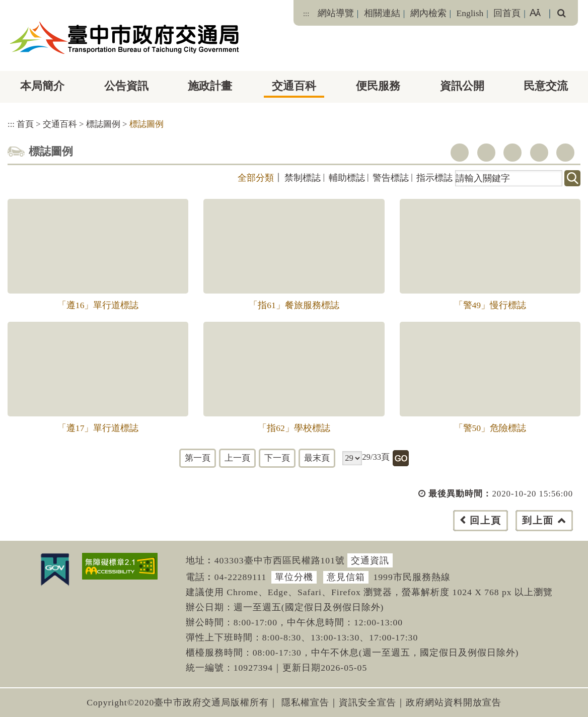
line (539, 153)
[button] (316, 530)
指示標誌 (434, 178)
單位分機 (294, 577)
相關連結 (382, 13)
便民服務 (378, 86)
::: (306, 14)
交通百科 (294, 86)
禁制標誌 (303, 178)
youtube (512, 153)
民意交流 (546, 86)
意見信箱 (346, 577)
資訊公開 (462, 86)
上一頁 (237, 458)
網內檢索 (428, 13)
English (470, 13)
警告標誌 (391, 178)
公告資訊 (126, 86)
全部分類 (256, 178)
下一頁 (277, 458)
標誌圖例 (103, 124)
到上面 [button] (538, 520)
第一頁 (198, 458)
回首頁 (507, 13)
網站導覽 (336, 13)
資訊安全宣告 (367, 702)
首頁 (25, 124)
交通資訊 (370, 560)
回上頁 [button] (486, 520)
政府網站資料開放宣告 (454, 702)
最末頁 (317, 458)
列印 (565, 153)
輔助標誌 (347, 178)
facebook (460, 153)
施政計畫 (210, 86)
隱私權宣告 (305, 702)
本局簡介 (42, 86)
